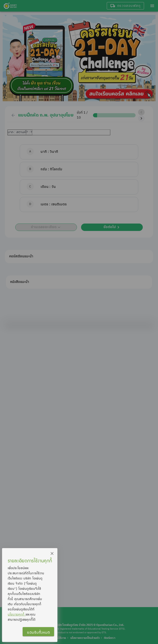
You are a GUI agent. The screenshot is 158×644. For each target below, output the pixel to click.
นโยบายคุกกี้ (17, 614)
